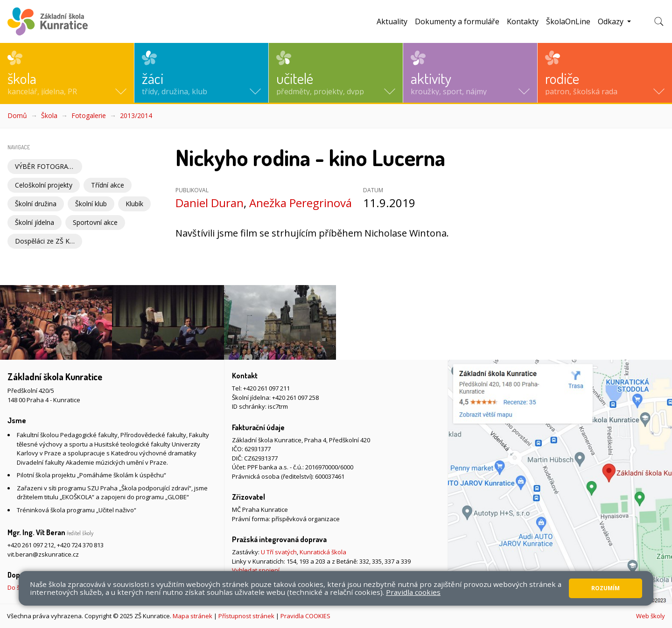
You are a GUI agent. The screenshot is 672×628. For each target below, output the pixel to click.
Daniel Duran (210, 203)
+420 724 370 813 (80, 545)
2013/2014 (136, 115)
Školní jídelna (35, 222)
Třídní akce (108, 185)
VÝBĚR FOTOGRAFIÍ (45, 166)
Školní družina (36, 204)
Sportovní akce (95, 222)
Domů (17, 115)
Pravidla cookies (413, 592)
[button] (67, 73)
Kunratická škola (323, 552)
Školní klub (91, 204)
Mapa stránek (192, 616)
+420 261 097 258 (295, 398)
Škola (49, 115)
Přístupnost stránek (246, 616)
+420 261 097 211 (266, 388)
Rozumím (605, 588)
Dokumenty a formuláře (457, 21)
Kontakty (523, 21)
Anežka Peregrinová (301, 203)
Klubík (134, 204)
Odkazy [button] (612, 21)
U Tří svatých (279, 552)
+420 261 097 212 (31, 545)
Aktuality (392, 21)
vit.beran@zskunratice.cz (43, 554)
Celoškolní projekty (44, 185)
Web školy (651, 616)
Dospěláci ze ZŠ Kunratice (49, 241)
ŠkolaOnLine (568, 21)
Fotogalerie (89, 115)
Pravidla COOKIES (305, 616)
